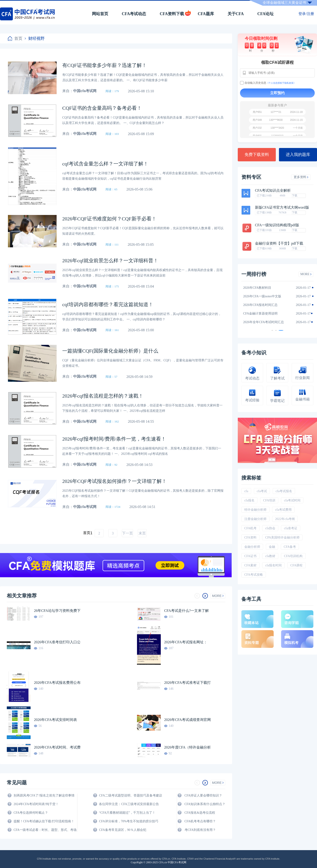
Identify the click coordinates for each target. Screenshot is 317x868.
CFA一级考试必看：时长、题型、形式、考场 (45, 830)
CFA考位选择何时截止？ (31, 813)
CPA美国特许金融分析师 (282, 538)
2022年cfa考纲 (285, 519)
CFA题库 (206, 14)
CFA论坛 (266, 14)
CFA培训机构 (293, 556)
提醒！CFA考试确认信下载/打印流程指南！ (44, 821)
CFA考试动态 (134, 14)
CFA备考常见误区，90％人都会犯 (122, 830)
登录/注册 (306, 14)
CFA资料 (250, 538)
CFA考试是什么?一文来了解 (186, 611)
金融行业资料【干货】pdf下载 (279, 243)
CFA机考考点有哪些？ (200, 821)
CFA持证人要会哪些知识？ (203, 795)
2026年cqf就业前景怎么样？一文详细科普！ (110, 261)
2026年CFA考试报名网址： (186, 642)
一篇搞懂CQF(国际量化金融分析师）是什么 (110, 351)
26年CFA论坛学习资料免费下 (57, 611)
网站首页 (100, 14)
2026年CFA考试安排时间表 (55, 720)
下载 (295, 196)
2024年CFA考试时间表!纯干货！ (36, 804)
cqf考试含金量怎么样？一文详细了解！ (105, 164)
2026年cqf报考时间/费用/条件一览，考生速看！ (114, 439)
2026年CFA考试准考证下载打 (187, 683)
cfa (246, 491)
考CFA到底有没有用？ (200, 830)
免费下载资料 (257, 155)
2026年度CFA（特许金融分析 (187, 747)
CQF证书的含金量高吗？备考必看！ (102, 108)
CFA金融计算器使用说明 (263, 314)
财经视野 (35, 38)
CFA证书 (250, 556)
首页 (15, 38)
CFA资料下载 (172, 14)
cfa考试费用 (283, 510)
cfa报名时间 (273, 565)
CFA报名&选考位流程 (200, 813)
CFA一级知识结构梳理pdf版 (277, 225)
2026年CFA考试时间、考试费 (57, 747)
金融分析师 (252, 547)
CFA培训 (269, 500)
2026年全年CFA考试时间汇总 (266, 322)
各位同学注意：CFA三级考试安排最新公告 (129, 804)
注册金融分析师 (255, 519)
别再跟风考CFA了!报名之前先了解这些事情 (44, 795)
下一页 (127, 533)
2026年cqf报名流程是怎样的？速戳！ (103, 396)
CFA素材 (250, 565)
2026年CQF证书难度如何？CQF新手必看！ (109, 219)
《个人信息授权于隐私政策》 (281, 83)
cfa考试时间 (292, 500)
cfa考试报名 (284, 491)
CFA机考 (250, 528)
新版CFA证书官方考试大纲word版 (282, 207)
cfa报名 (249, 500)
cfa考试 (262, 491)
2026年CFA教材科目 (260, 288)
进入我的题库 (298, 155)
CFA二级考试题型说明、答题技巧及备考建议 (130, 795)
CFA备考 (290, 547)
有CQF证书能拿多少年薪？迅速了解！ (104, 65)
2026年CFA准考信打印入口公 (57, 642)
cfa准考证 (291, 528)
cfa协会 (270, 528)
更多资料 (301, 177)
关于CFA (236, 14)
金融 (272, 547)
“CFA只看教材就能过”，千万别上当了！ (127, 813)
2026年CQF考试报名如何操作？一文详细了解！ (114, 481)
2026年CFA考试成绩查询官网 (187, 720)
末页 (142, 533)
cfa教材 (270, 556)
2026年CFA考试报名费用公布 (57, 683)
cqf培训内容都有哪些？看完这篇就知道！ (108, 304)
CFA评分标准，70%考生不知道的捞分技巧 (129, 821)
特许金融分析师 (255, 510)
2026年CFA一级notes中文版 (265, 296)
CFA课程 (296, 565)
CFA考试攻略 (254, 575)
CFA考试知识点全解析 (273, 191)
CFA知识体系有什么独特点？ (205, 804)
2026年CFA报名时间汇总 (263, 305)
